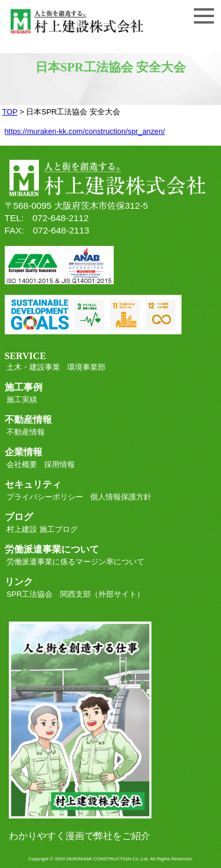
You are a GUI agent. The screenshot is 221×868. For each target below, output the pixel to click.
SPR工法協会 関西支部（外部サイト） (75, 594)
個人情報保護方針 (121, 497)
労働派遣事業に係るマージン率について (75, 562)
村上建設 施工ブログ (42, 529)
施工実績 (22, 400)
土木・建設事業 (33, 367)
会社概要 (22, 464)
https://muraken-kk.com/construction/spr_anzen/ (85, 131)
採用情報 (60, 464)
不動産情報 (26, 432)
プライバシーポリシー (45, 497)
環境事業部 (86, 367)
